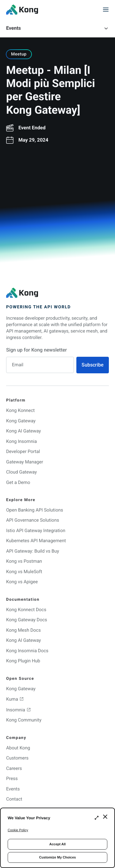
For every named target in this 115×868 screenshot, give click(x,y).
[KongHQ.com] (22, 10)
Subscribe (93, 365)
